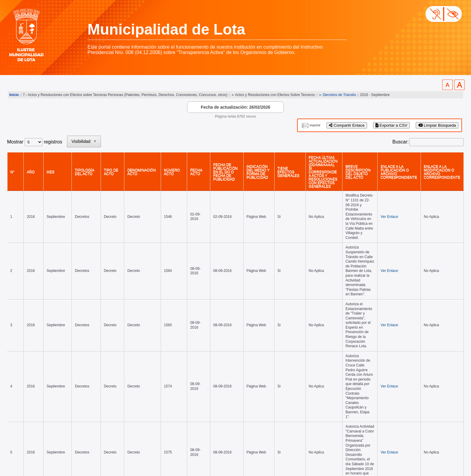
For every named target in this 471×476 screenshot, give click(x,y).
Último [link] (454, 385)
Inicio (14, 95)
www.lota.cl (19, 458)
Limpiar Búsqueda (437, 125)
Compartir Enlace (347, 125)
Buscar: (400, 142)
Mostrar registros (35, 142)
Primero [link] (349, 385)
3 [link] (412, 385)
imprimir (315, 125)
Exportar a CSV (391, 125)
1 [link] (389, 385)
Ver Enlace (383, 203)
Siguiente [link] (431, 385)
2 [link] (401, 385)
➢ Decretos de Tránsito (337, 95)
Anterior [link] (372, 385)
